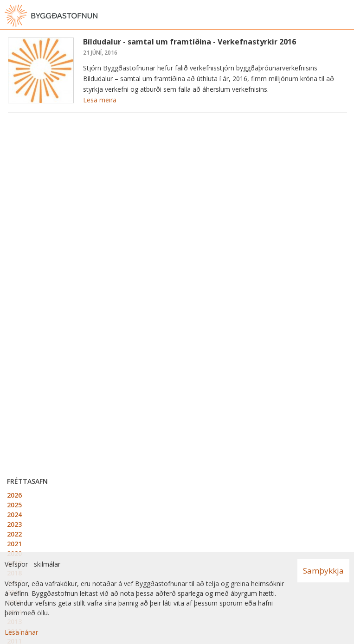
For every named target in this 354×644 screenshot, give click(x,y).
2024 (14, 515)
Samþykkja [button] (323, 571)
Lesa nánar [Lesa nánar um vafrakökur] (21, 632)
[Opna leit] (326, 16)
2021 (14, 544)
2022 (14, 534)
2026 (14, 495)
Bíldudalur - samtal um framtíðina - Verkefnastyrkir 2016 (190, 42)
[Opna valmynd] (345, 16)
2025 (14, 505)
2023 (14, 524)
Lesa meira (100, 100)
